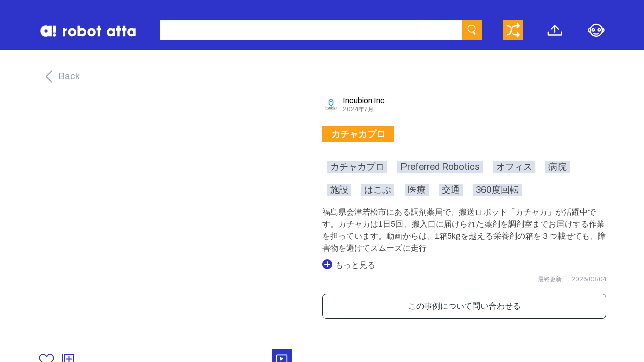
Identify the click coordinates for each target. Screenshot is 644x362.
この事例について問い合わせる (464, 306)
